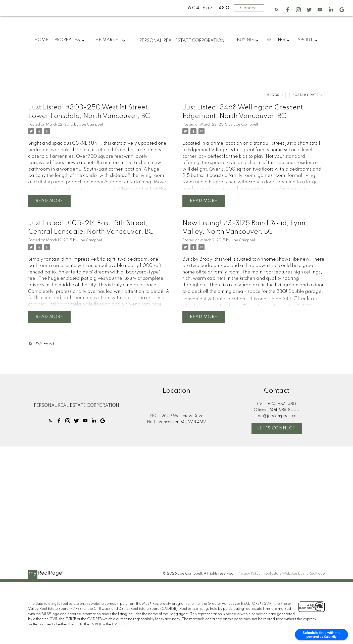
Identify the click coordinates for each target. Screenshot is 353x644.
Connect (249, 8)
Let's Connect (277, 429)
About (305, 40)
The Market (107, 40)
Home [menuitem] (41, 40)
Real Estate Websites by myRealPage (294, 574)
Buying (245, 40)
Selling (276, 40)
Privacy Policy (249, 574)
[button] (277, 10)
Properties (67, 40)
